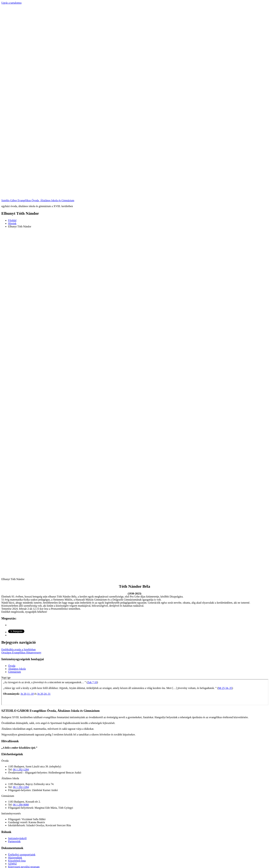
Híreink (12, 223)
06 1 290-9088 (21, 805)
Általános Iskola (17, 669)
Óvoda (12, 666)
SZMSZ (13, 864)
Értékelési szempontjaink (22, 855)
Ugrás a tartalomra (11, 3)
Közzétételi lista (17, 861)
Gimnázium (15, 672)
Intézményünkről (17, 838)
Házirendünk (15, 858)
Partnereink (14, 841)
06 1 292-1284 (21, 770)
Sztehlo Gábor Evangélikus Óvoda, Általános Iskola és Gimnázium (38, 200)
